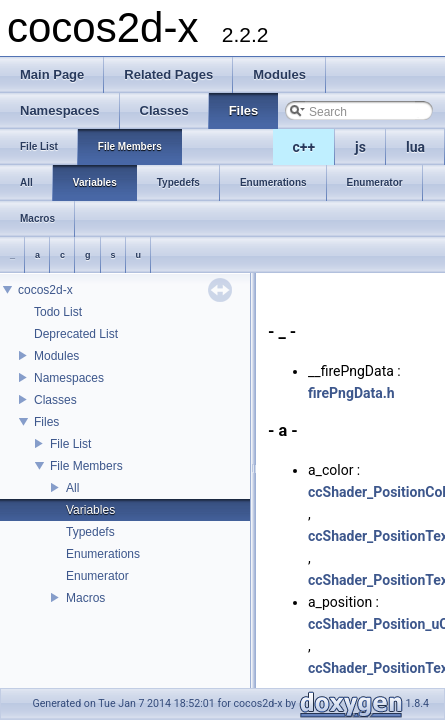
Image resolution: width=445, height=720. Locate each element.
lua (415, 147)
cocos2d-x (45, 290)
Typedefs (90, 532)
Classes (55, 400)
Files (46, 422)
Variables (90, 510)
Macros (85, 598)
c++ (304, 147)
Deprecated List (76, 334)
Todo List (58, 312)
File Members (86, 466)
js (360, 147)
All (72, 488)
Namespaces (69, 378)
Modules (56, 356)
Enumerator (97, 576)
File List (70, 444)
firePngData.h (351, 393)
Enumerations (103, 554)
